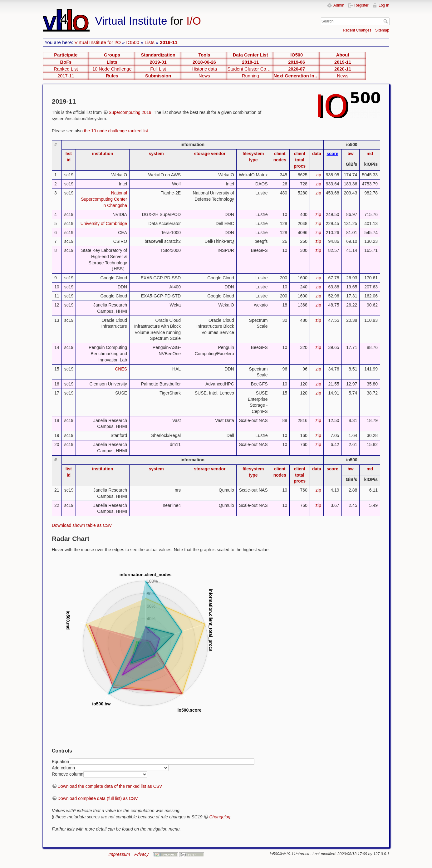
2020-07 (297, 69)
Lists (150, 42)
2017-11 (66, 76)
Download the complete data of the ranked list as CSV (110, 786)
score (332, 154)
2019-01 (158, 62)
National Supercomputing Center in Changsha (104, 199)
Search (386, 21)
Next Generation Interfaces (297, 76)
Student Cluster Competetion (250, 69)
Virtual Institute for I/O (98, 42)
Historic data (204, 69)
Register (361, 5)
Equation (60, 761)
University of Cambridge (104, 223)
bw (350, 154)
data (317, 154)
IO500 (133, 42)
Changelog (220, 817)
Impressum (119, 854)
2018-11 (250, 62)
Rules (112, 76)
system (156, 154)
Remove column (68, 774)
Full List (158, 69)
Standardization (158, 55)
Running (250, 76)
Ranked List (66, 69)
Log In (384, 5)
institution (103, 154)
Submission (158, 76)
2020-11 (343, 69)
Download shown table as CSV (82, 525)
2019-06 (297, 62)
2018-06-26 (204, 62)
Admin (339, 5)
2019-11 (169, 42)
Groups (112, 55)
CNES (121, 369)
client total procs (300, 160)
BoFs (66, 62)
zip (318, 175)
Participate (66, 55)
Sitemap (382, 30)
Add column (63, 767)
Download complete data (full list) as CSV (98, 798)
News (204, 76)
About (343, 55)
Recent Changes (357, 30)
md (370, 154)
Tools (204, 55)
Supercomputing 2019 (130, 112)
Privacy (141, 854)
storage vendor (210, 154)
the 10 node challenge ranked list (116, 131)
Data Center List (250, 55)
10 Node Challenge (112, 69)
